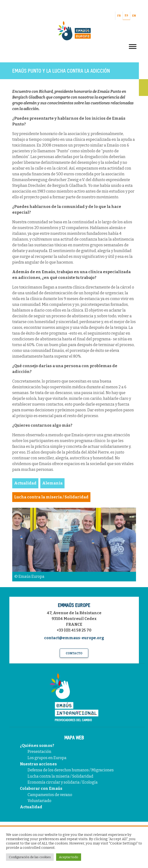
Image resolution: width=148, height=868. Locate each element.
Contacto (74, 653)
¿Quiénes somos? (37, 746)
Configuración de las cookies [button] (30, 857)
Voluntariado (39, 801)
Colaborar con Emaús (41, 788)
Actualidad (31, 807)
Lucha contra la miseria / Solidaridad (60, 776)
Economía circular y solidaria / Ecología (63, 782)
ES (126, 15)
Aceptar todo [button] (69, 857)
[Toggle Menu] (133, 46)
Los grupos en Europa (47, 758)
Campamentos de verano (50, 795)
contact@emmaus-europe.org (74, 638)
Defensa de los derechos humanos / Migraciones (71, 770)
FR (119, 16)
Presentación (39, 752)
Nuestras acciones (38, 764)
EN (134, 16)
